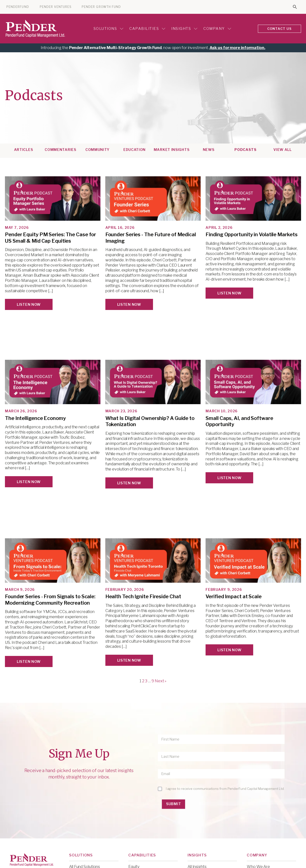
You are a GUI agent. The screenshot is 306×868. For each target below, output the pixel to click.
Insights (184, 29)
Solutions (109, 29)
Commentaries (60, 150)
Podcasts (246, 150)
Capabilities (147, 29)
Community (97, 150)
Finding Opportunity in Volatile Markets (251, 235)
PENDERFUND (18, 7)
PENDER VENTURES (56, 7)
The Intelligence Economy (35, 418)
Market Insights (172, 150)
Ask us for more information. (237, 48)
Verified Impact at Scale (234, 597)
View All (283, 150)
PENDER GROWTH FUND (101, 7)
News (209, 150)
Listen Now (29, 304)
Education (134, 150)
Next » (161, 681)
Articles (24, 150)
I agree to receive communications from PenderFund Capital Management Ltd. (225, 789)
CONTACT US (280, 29)
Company (217, 29)
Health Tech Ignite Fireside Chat (143, 597)
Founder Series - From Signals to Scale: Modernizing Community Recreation (50, 600)
